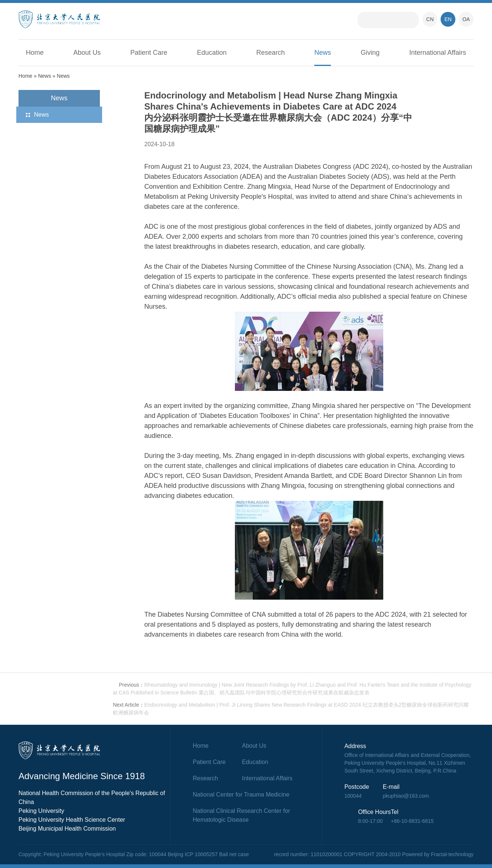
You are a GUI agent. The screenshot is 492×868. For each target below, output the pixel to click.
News (323, 53)
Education (212, 53)
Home (35, 53)
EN (448, 19)
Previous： (132, 685)
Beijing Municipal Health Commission (67, 829)
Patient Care (149, 53)
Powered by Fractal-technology (438, 854)
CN (430, 19)
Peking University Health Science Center (72, 820)
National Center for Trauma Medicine (241, 795)
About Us (87, 53)
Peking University (41, 811)
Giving (370, 53)
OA (466, 19)
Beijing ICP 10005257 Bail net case (208, 854)
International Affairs (438, 53)
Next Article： (129, 705)
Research (271, 53)
